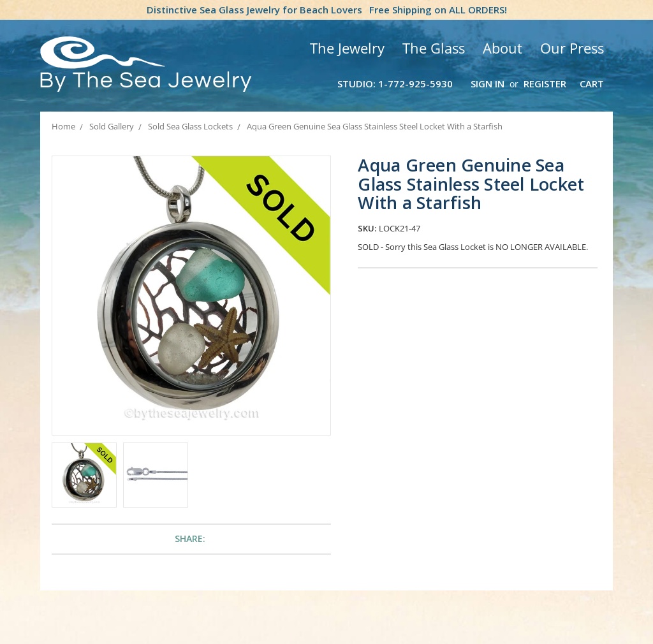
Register (545, 84)
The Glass (434, 48)
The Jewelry (347, 48)
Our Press (572, 48)
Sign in (488, 84)
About (503, 48)
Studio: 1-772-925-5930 (395, 84)
